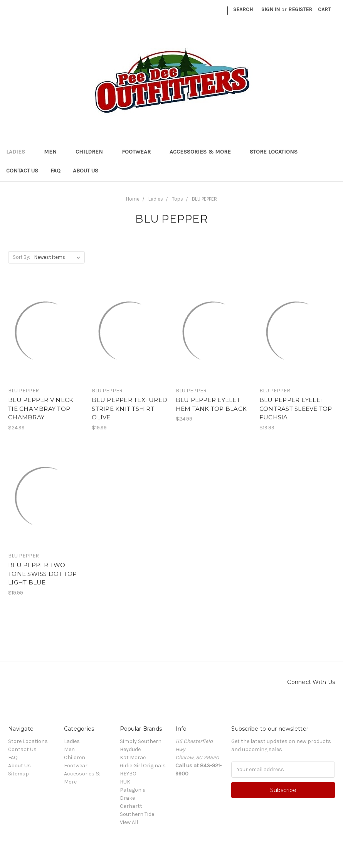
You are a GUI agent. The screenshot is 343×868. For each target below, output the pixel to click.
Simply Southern (141, 741)
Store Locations (274, 152)
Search (243, 9)
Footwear (140, 152)
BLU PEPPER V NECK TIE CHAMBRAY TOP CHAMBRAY (41, 409)
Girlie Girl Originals (143, 766)
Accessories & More (203, 152)
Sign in (271, 9)
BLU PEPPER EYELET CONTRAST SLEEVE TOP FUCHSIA (296, 409)
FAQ (55, 171)
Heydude (130, 749)
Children (92, 152)
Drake (127, 798)
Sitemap (18, 774)
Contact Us (22, 171)
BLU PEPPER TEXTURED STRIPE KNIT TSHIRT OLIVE (129, 409)
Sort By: (21, 257)
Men (54, 152)
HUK (125, 782)
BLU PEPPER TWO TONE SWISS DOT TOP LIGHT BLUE (43, 574)
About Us (86, 171)
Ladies (19, 152)
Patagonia (133, 790)
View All (129, 822)
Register (300, 9)
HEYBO (128, 774)
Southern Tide (137, 814)
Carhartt (131, 806)
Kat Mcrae (133, 757)
